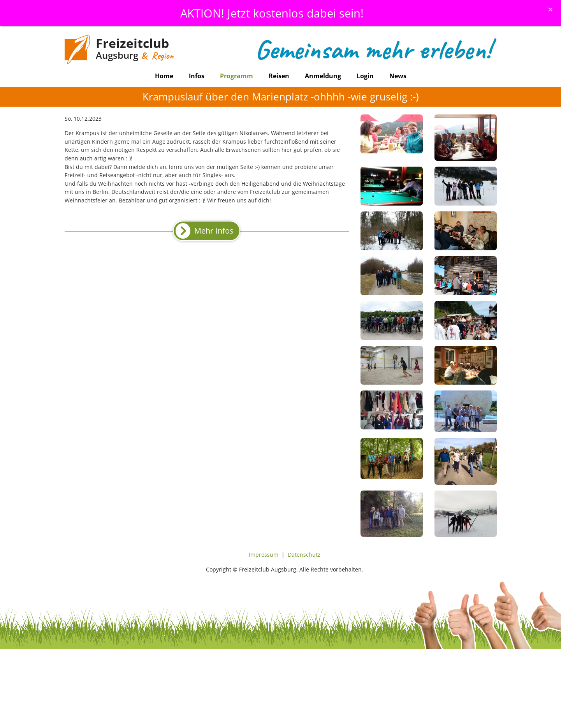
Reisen (279, 76)
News (398, 76)
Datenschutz (304, 555)
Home (164, 76)
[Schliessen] (550, 9)
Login (365, 76)
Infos (197, 76)
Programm (237, 76)
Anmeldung (323, 76)
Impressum (264, 555)
